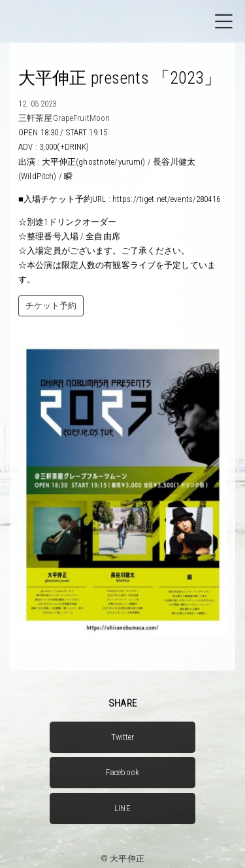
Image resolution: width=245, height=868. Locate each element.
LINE (122, 808)
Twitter (123, 737)
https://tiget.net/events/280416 (166, 199)
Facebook (122, 772)
